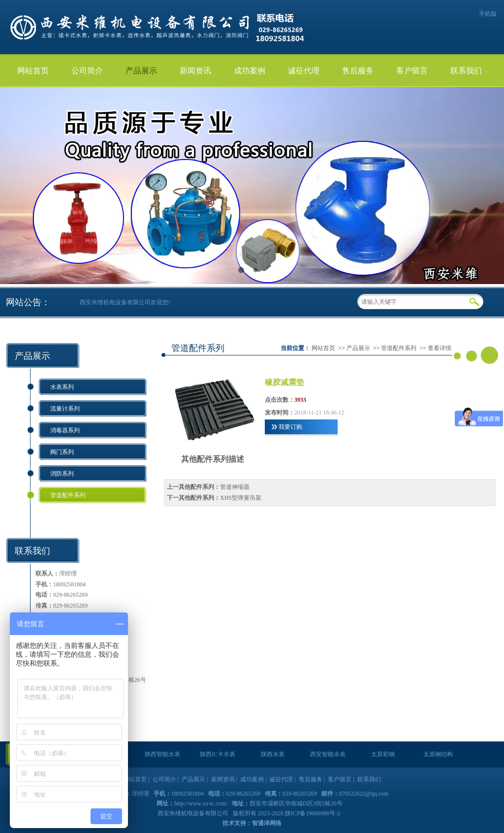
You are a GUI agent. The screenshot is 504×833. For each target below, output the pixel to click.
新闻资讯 (195, 71)
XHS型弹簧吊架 (241, 498)
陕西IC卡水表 (218, 754)
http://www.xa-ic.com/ (201, 803)
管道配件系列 (68, 495)
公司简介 (87, 71)
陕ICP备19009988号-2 (313, 813)
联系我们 (466, 71)
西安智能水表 (328, 754)
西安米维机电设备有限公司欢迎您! (125, 302)
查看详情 (440, 348)
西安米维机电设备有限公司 (194, 813)
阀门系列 (62, 452)
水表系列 (62, 387)
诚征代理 (304, 71)
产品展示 (141, 71)
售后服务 (358, 71)
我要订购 (290, 427)
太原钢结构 (438, 754)
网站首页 (33, 71)
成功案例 (250, 71)
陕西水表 (273, 754)
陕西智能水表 (162, 754)
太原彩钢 (383, 754)
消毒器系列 (65, 430)
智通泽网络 (267, 823)
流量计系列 (65, 409)
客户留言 (412, 71)
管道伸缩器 (235, 487)
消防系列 (62, 474)
